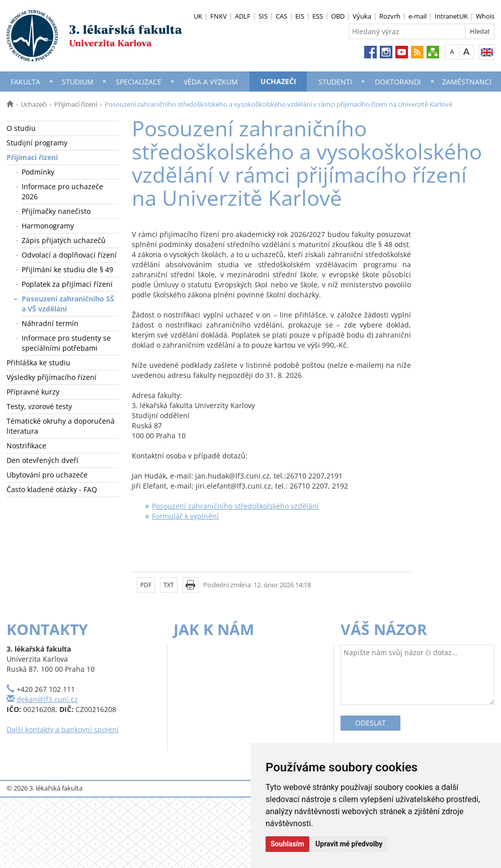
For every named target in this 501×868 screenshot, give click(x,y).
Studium (78, 82)
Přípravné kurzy (33, 392)
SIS (263, 16)
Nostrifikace (26, 446)
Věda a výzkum (211, 82)
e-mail (418, 16)
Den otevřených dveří (43, 460)
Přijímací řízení (76, 104)
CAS (281, 16)
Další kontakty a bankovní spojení (63, 729)
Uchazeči (278, 81)
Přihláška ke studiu (38, 363)
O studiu (21, 128)
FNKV (219, 16)
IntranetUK (451, 16)
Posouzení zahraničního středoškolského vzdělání (235, 506)
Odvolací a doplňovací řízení (69, 255)
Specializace (139, 82)
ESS (318, 16)
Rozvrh (390, 16)
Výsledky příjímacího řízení (52, 377)
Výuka (362, 16)
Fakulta (25, 82)
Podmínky (38, 172)
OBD (338, 16)
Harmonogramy (48, 226)
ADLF (243, 16)
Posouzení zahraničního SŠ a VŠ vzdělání (68, 304)
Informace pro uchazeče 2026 (62, 191)
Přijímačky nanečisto (56, 211)
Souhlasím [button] (287, 844)
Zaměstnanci (467, 82)
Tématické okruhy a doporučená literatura (61, 426)
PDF (146, 585)
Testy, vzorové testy (39, 406)
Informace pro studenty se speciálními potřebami (66, 343)
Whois (485, 16)
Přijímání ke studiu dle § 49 (67, 269)
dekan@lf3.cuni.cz (47, 699)
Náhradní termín (50, 323)
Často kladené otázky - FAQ (52, 489)
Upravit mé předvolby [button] (349, 844)
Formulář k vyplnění (185, 516)
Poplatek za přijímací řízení (67, 284)
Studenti (335, 82)
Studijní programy (37, 143)
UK (198, 16)
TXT (169, 585)
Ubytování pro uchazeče (47, 475)
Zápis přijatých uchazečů (64, 240)
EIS (300, 16)
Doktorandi (398, 82)
